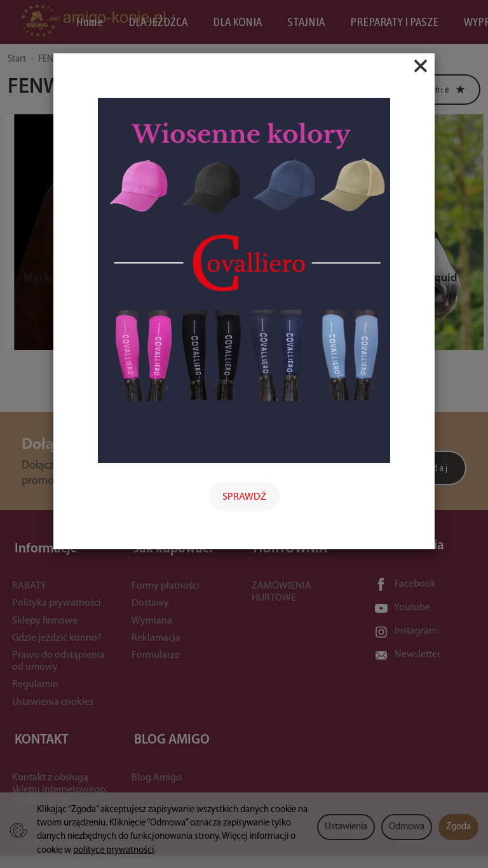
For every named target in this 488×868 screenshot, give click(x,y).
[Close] (421, 66)
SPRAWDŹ (244, 497)
